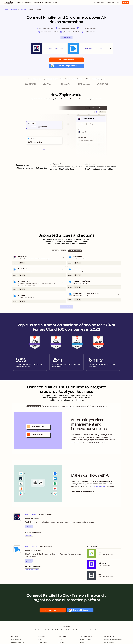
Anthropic (102, 487)
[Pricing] (55, 3)
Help (29, 527)
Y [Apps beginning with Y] (95, 630)
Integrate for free (67, 60)
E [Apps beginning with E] (48, 630)
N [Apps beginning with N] (69, 630)
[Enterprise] (48, 3)
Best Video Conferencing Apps (113, 640)
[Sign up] (126, 3)
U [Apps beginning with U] (86, 630)
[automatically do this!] (91, 48)
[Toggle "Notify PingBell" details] (39, 258)
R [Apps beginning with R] (79, 630)
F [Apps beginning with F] (51, 630)
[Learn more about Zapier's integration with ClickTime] (17, 550)
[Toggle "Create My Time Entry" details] (39, 283)
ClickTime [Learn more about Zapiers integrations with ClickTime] (23, 10)
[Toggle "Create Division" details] (39, 270)
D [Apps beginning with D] (46, 630)
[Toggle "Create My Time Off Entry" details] (94, 283)
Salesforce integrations (18, 643)
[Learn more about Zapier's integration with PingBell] (17, 518)
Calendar (83, 643)
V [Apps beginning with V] (88, 630)
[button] (67, 66)
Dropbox (41, 640)
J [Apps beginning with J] (59, 630)
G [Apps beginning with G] (53, 630)
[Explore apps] (99, 3)
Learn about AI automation (83, 492)
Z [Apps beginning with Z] (98, 630)
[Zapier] (8, 3)
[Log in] (118, 3)
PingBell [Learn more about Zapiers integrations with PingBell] (14, 10)
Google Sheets (43, 643)
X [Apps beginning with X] (93, 630)
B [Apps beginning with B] (41, 630)
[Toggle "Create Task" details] (39, 297)
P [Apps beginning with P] (74, 630)
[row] (32, 124)
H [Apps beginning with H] (55, 630)
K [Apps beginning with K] (62, 630)
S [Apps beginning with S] (81, 630)
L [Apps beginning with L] (64, 630)
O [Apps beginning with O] (71, 630)
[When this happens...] (42, 48)
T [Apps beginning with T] (83, 630)
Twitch (60, 640)
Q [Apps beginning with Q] (76, 630)
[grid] (32, 124)
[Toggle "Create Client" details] (94, 258)
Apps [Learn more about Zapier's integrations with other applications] (7, 10)
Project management (86, 640)
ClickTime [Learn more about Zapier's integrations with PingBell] (34, 547)
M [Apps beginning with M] (66, 630)
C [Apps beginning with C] (43, 630)
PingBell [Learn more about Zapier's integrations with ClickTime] (34, 515)
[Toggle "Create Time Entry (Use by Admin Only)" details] (94, 295)
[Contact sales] (110, 3)
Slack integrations (16, 640)
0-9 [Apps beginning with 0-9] (36, 630)
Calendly (61, 643)
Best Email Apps (109, 643)
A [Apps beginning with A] (39, 630)
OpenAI (95, 487)
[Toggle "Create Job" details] (94, 270)
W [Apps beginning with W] (90, 630)
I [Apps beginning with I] (58, 630)
